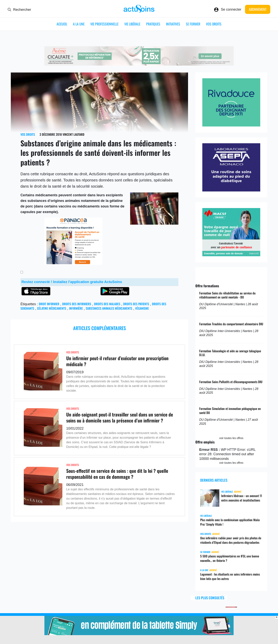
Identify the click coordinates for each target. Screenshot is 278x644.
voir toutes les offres (231, 438)
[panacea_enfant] (73, 264)
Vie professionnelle (104, 24)
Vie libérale (132, 24)
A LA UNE (79, 24)
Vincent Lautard (73, 134)
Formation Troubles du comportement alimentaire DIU (231, 324)
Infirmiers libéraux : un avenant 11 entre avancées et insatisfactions (242, 498)
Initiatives (173, 24)
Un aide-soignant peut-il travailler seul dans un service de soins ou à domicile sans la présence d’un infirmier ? (120, 417)
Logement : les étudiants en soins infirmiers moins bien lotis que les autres (230, 576)
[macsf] (231, 255)
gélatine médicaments (52, 308)
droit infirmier (49, 304)
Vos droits (214, 24)
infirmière (76, 308)
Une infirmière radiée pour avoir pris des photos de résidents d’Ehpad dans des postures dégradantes (231, 540)
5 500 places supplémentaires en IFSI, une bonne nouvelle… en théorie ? (230, 558)
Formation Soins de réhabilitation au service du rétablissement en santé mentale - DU (227, 295)
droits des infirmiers (77, 304)
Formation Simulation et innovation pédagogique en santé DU (230, 411)
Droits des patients (136, 304)
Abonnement (258, 9)
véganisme (142, 308)
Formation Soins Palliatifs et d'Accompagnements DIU (231, 382)
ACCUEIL (62, 24)
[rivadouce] (231, 125)
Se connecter (231, 9)
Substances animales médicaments (109, 308)
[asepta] (231, 190)
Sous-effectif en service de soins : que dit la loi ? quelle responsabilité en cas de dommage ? (117, 474)
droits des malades (107, 304)
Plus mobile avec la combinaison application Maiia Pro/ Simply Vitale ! (230, 522)
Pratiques (153, 24)
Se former (193, 24)
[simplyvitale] (139, 634)
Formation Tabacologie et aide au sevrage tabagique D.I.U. (230, 353)
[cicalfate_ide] (139, 64)
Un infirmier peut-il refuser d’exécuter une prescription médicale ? (117, 361)
